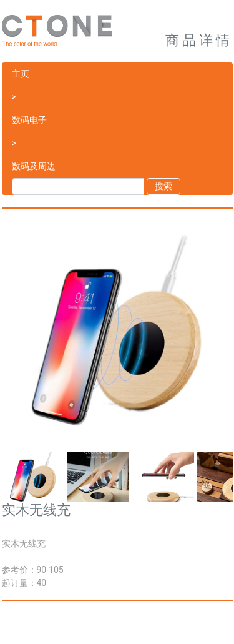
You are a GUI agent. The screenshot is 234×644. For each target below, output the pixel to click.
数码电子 (29, 120)
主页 (21, 74)
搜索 (163, 186)
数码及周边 (34, 166)
